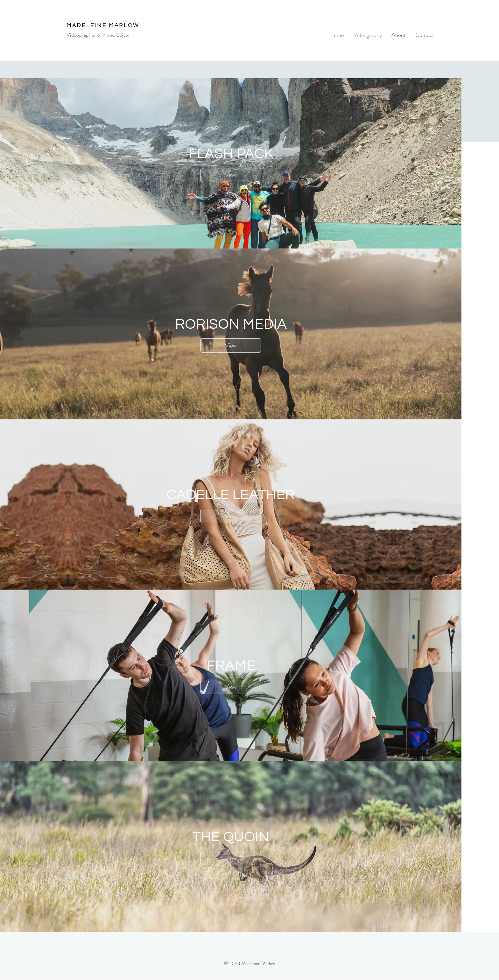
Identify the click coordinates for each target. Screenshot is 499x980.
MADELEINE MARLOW (103, 25)
